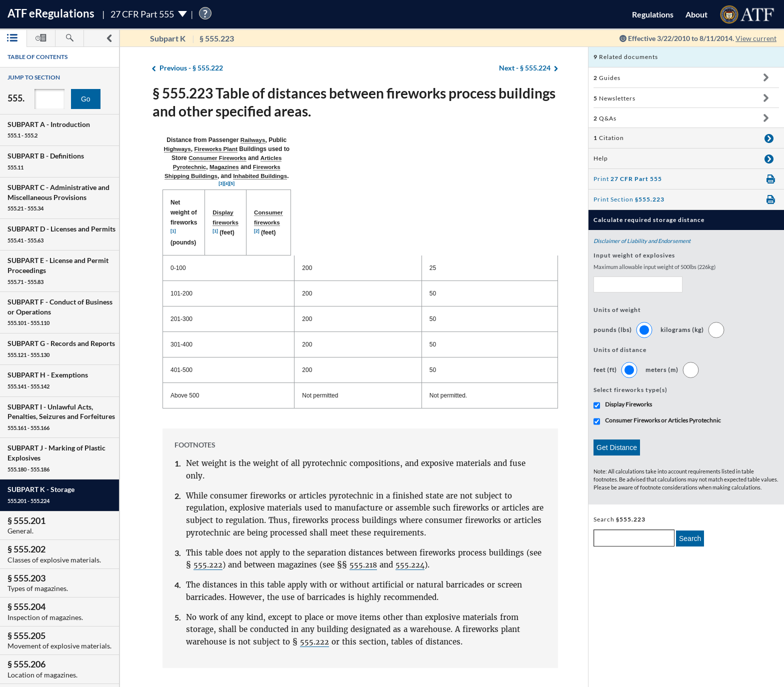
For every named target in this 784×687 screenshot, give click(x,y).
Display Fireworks (628, 404)
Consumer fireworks (468, 166)
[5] (486, 147)
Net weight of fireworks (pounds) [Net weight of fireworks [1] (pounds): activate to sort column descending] (221, 166)
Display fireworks (350, 166)
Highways (314, 140)
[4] (481, 147)
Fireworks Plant (354, 140)
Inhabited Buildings (441, 149)
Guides (607, 78)
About (696, 14)
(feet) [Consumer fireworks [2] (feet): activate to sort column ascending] (480, 167)
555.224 (411, 489)
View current (756, 38)
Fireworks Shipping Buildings (356, 149)
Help (601, 158)
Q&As (605, 118)
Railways (264, 140)
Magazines (284, 149)
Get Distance (617, 447)
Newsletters (614, 98)
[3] (475, 147)
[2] (501, 165)
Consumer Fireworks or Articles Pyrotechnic (663, 420)
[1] (241, 165)
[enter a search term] (634, 538)
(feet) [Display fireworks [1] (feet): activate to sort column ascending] (361, 167)
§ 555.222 (191, 68)
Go (86, 99)
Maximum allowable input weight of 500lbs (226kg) (654, 267)
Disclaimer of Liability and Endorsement (642, 241)
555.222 (208, 489)
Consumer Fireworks (477, 140)
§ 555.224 (525, 68)
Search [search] (690, 538)
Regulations (653, 14)
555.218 (364, 489)
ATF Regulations (51, 13)
